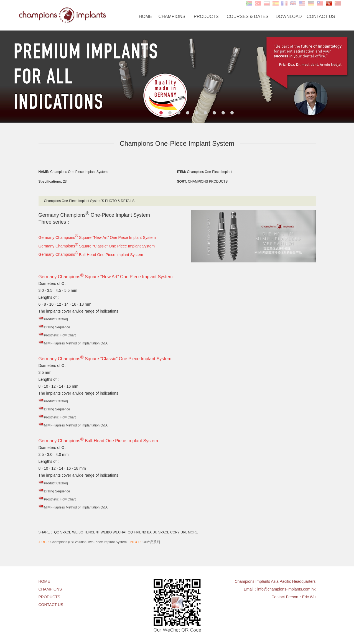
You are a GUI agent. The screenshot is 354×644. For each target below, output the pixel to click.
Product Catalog (56, 319)
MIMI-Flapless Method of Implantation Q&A (76, 343)
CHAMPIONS (172, 16)
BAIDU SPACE (158, 532)
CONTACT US (321, 16)
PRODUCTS (206, 16)
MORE (193, 532)
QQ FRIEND (137, 532)
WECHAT (120, 532)
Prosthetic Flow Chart (60, 335)
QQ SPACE (63, 532)
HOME (146, 16)
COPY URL (179, 532)
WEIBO (78, 532)
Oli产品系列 (151, 542)
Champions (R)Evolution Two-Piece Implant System (89, 542)
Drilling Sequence (57, 327)
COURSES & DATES (248, 16)
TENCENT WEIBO (98, 532)
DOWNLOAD (289, 16)
